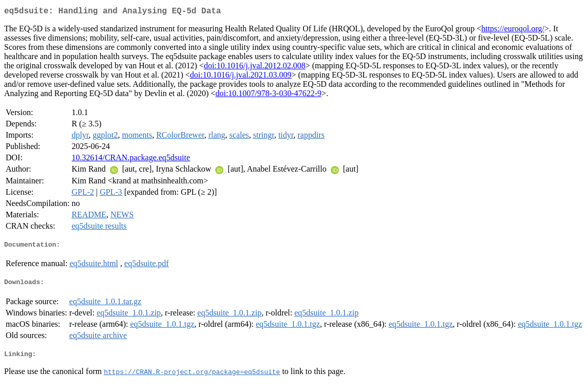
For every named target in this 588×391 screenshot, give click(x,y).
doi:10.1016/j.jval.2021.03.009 (241, 77)
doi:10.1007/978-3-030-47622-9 (268, 95)
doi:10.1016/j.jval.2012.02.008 (255, 68)
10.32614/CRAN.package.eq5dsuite (131, 160)
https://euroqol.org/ (513, 31)
